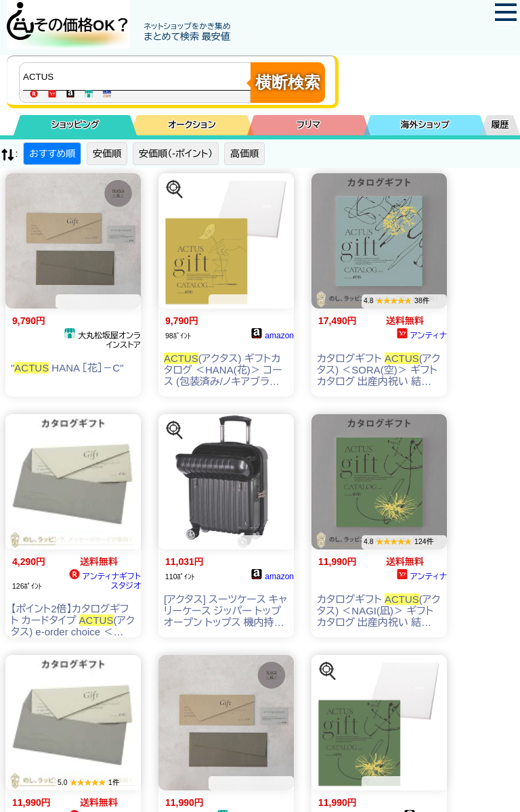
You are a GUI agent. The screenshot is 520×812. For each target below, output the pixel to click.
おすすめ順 (52, 154)
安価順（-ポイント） (176, 154)
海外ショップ (425, 125)
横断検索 (288, 82)
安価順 (107, 154)
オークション (192, 125)
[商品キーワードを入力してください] (138, 76)
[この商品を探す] (175, 189)
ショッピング (75, 125)
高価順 (244, 154)
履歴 (500, 125)
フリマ (308, 125)
